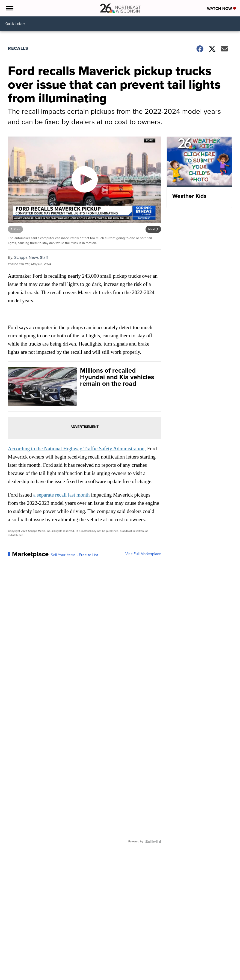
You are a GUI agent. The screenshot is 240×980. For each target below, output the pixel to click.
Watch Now (221, 8)
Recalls (18, 48)
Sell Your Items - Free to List (74, 555)
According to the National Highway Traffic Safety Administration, (77, 449)
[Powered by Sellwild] (153, 842)
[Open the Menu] (9, 8)
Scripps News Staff (31, 257)
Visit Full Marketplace (143, 554)
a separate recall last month (62, 495)
